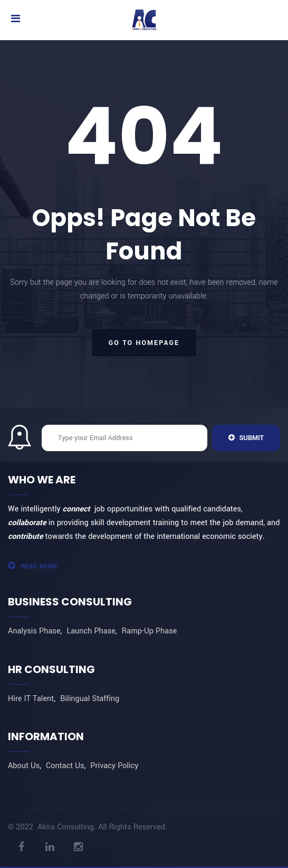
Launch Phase (91, 631)
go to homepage (144, 343)
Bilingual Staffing (90, 699)
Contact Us (65, 766)
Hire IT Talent (31, 699)
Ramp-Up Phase (150, 631)
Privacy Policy (114, 766)
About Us (24, 766)
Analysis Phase (34, 631)
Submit (246, 438)
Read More (33, 566)
